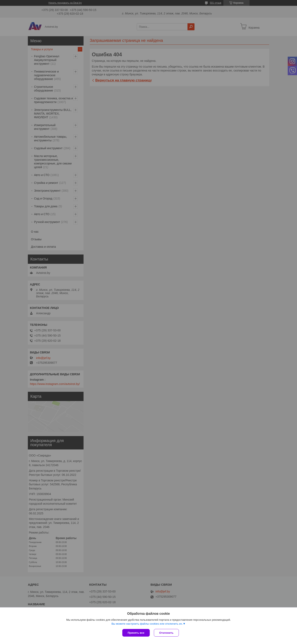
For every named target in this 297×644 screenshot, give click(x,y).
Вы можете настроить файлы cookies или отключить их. (147, 624)
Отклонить (166, 633)
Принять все (136, 633)
